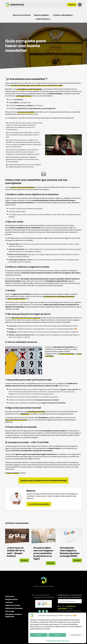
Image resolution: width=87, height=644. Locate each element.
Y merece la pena (12, 473)
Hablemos (72, 5)
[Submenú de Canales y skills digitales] (64, 15)
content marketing (66, 354)
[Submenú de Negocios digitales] (42, 15)
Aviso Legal (65, 641)
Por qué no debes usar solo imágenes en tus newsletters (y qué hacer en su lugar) (43, 553)
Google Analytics (19, 299)
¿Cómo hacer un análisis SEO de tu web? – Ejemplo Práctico (16, 552)
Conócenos (10, 596)
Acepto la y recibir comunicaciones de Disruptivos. (70, 609)
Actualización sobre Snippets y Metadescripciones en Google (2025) (70, 552)
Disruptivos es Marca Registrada (14, 615)
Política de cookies (13, 605)
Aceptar (39, 635)
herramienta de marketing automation (59, 296)
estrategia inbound (24, 96)
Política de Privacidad (54, 641)
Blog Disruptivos (12, 599)
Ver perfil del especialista (40, 504)
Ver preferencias (76, 635)
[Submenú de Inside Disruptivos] (43, 19)
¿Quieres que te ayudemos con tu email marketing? (44, 481)
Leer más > (24, 560)
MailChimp (25, 414)
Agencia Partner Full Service (16, 420)
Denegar (57, 635)
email (10, 299)
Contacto (9, 602)
